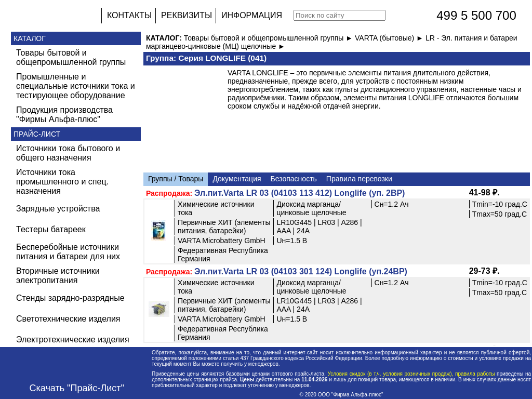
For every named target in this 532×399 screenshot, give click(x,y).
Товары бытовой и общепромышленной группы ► (269, 38)
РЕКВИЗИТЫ (187, 15)
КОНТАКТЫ (129, 15)
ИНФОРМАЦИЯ (252, 15)
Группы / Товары (176, 179)
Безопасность (294, 179)
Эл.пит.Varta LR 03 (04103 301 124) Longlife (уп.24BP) (301, 271)
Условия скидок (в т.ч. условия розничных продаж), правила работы (411, 374)
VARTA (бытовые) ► (390, 38)
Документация (237, 179)
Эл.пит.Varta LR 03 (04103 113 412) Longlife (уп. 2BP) (300, 193)
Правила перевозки (359, 179)
